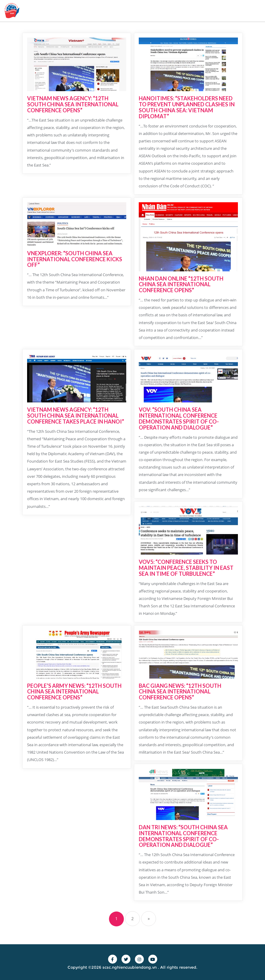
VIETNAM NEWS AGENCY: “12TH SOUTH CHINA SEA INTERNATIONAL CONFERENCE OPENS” (73, 104)
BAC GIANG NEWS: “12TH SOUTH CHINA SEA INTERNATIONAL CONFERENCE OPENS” (180, 692)
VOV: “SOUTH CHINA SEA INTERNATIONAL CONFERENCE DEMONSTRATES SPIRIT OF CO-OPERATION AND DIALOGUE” (179, 418)
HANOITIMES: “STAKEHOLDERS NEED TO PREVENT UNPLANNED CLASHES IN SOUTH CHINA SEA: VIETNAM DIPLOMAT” (187, 107)
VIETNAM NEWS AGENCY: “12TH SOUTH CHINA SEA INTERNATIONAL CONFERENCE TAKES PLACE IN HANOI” (76, 416)
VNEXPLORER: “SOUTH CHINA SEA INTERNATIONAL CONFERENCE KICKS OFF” (75, 259)
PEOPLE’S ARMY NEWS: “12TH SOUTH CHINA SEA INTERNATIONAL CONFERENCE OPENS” (74, 692)
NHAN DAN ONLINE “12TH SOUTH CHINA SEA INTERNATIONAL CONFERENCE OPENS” (181, 284)
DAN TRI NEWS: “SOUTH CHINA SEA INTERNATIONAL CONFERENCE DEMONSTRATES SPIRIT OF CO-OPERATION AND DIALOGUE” (183, 836)
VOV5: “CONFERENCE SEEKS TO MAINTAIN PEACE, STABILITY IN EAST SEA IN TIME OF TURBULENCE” (186, 568)
